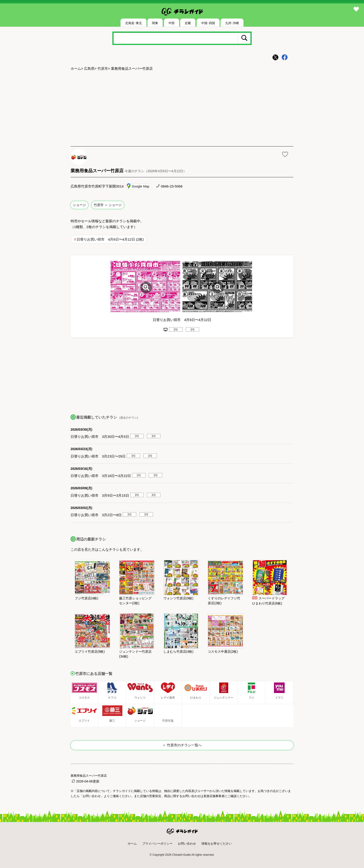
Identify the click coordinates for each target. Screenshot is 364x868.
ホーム (76, 68)
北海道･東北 (133, 23)
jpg (176, 329)
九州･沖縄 (232, 23)
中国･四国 (208, 23)
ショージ (79, 205)
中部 (172, 23)
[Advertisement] (182, 109)
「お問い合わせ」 (92, 796)
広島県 (89, 68)
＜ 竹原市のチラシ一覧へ (182, 745)
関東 (155, 23)
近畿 (188, 23)
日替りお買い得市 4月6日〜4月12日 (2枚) (110, 239)
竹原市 (103, 68)
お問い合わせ (187, 844)
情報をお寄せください (217, 844)
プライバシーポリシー (157, 844)
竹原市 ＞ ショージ (108, 205)
